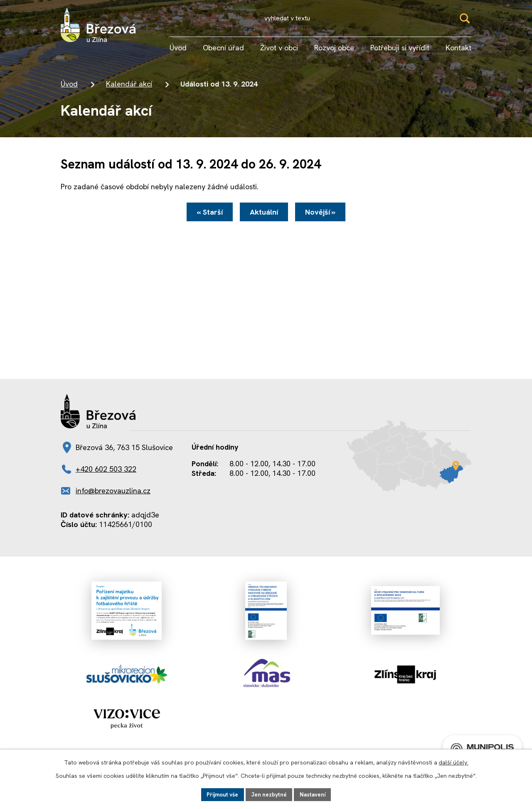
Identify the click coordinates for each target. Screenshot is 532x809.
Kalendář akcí (129, 88)
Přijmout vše (221, 794)
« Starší (205, 217)
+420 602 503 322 (106, 477)
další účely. (454, 762)
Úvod (69, 88)
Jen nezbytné (270, 794)
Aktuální (264, 217)
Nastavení (315, 794)
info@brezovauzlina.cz (113, 499)
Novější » (325, 217)
